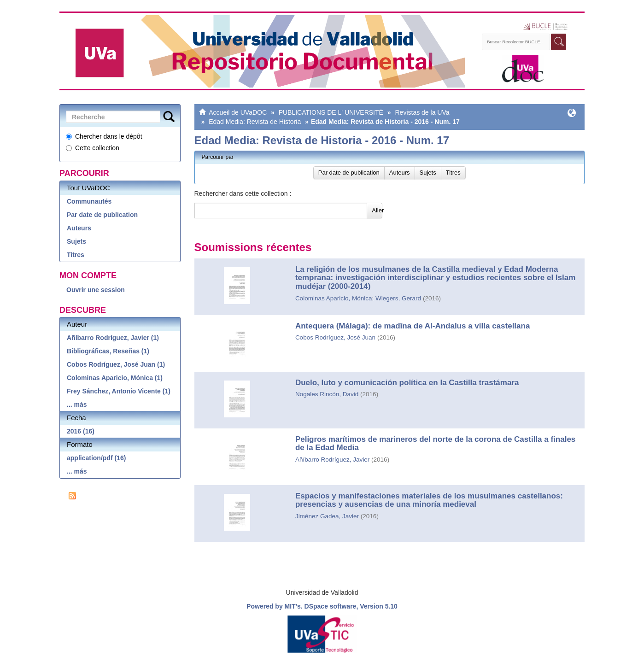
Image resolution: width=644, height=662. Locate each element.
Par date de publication (102, 215)
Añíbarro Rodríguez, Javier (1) (113, 338)
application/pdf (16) (96, 458)
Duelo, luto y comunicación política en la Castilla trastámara (407, 383)
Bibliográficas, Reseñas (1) (108, 351)
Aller (377, 210)
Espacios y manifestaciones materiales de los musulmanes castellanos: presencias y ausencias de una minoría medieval (429, 500)
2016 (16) (81, 431)
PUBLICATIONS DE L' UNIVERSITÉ (331, 112)
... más (77, 404)
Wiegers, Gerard (398, 298)
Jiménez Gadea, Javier (327, 516)
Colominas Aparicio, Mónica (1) (115, 378)
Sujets (76, 241)
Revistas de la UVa (422, 112)
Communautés (89, 201)
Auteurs (79, 228)
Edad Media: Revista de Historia (255, 122)
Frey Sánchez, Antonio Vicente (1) (119, 391)
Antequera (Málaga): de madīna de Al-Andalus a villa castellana (413, 326)
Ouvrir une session (96, 290)
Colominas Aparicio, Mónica (334, 298)
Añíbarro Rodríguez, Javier (332, 460)
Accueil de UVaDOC (238, 112)
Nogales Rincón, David (327, 394)
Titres (76, 255)
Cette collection (93, 148)
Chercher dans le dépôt (104, 136)
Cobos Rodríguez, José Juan (335, 337)
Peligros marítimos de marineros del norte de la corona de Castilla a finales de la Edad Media (435, 444)
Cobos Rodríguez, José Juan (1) (116, 364)
